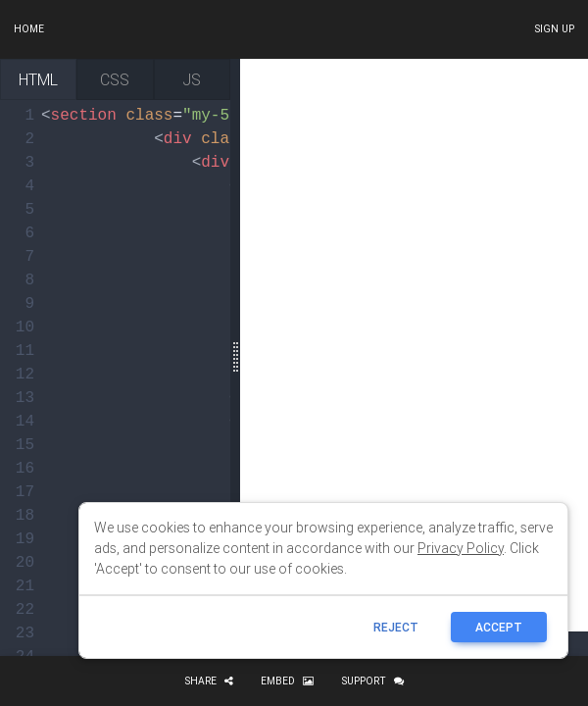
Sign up (554, 29)
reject (396, 627)
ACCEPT (499, 627)
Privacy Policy (461, 548)
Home (29, 29)
